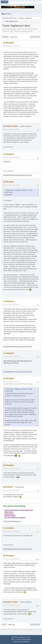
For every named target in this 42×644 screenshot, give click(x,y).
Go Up (4, 625)
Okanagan (10, 43)
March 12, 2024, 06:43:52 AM (11, 157)
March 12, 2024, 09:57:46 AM (11, 185)
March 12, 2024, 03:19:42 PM (11, 356)
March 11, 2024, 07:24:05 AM (11, 129)
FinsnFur (9, 487)
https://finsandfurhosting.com (12, 521)
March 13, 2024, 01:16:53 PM (11, 531)
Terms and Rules (20, 637)
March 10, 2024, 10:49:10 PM (11, 46)
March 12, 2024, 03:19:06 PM (11, 305)
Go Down (5, 37)
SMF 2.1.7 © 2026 (16, 639)
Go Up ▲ (28, 637)
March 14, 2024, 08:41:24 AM (11, 605)
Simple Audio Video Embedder (21, 642)
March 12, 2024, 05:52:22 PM (11, 469)
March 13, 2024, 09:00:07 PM (11, 559)
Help (13, 637)
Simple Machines (26, 639)
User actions (35, 37)
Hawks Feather (12, 126)
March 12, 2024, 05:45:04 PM (11, 382)
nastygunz (10, 154)
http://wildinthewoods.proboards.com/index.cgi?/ (18, 175)
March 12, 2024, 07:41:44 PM (11, 490)
